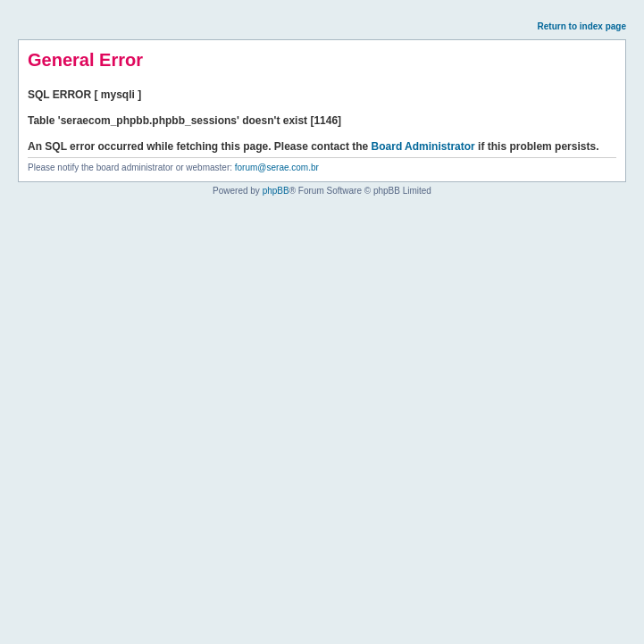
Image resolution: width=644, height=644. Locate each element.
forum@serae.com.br (277, 167)
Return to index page (582, 26)
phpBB (276, 191)
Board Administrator (423, 146)
